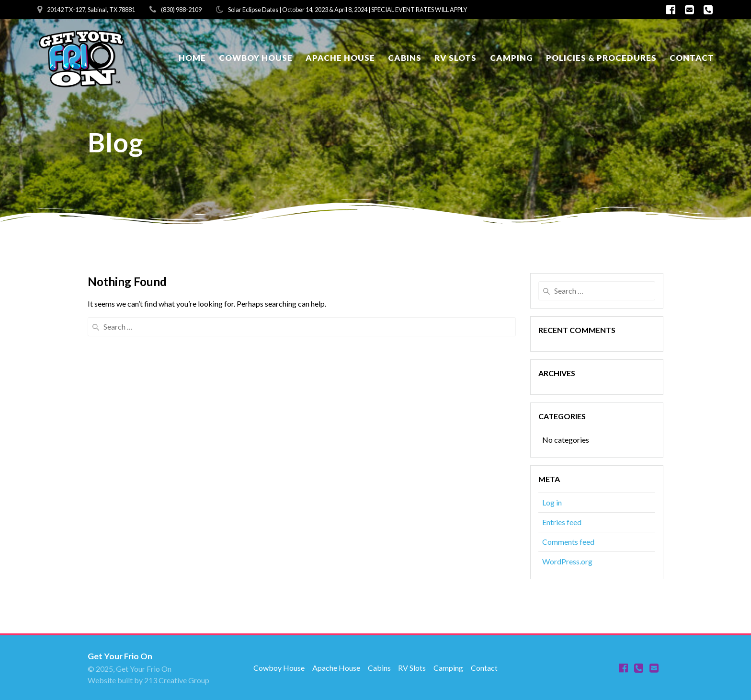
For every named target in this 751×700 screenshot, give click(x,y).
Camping (512, 58)
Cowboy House (256, 58)
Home (192, 58)
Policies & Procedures (601, 58)
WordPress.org (567, 561)
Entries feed (562, 522)
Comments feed (568, 542)
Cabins (405, 58)
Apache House (340, 58)
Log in (552, 502)
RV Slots (455, 58)
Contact (692, 58)
